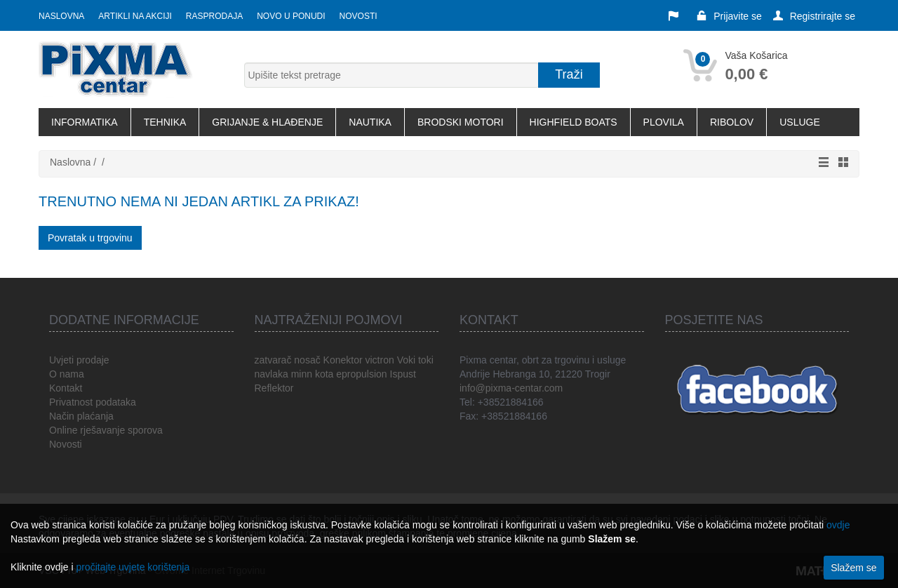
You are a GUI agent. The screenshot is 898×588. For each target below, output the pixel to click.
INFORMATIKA (85, 122)
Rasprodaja (214, 16)
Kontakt (66, 388)
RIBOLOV (732, 122)
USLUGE (800, 122)
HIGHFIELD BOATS (574, 122)
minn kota (313, 374)
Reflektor (274, 388)
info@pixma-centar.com (511, 388)
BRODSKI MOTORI (461, 122)
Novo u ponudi (291, 16)
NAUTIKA (370, 122)
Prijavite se (729, 16)
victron (380, 360)
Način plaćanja (81, 416)
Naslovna (61, 16)
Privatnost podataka (93, 402)
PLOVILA (664, 122)
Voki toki (415, 360)
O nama (67, 374)
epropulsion (361, 374)
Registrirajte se (814, 16)
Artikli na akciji (135, 16)
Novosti (358, 16)
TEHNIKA (165, 122)
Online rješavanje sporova (106, 430)
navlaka (272, 374)
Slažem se (853, 568)
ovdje (838, 525)
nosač (307, 360)
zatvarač (273, 360)
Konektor (343, 360)
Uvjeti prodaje (79, 360)
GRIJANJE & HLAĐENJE (267, 122)
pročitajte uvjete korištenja (133, 567)
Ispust (403, 374)
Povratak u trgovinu (90, 238)
